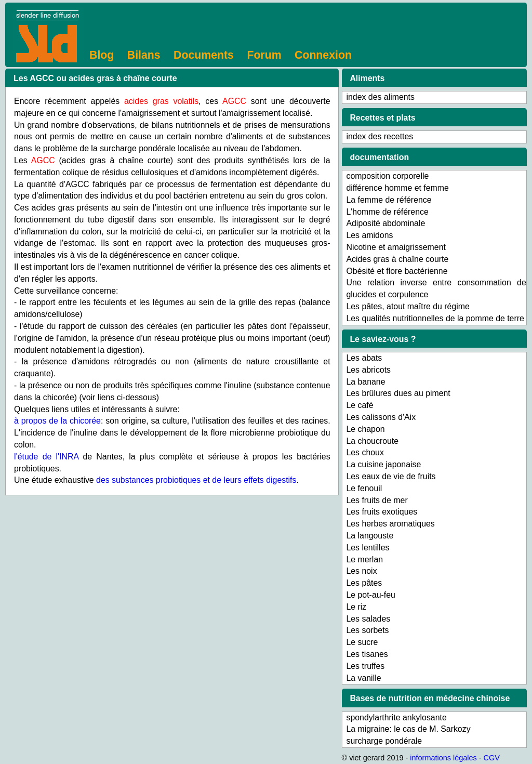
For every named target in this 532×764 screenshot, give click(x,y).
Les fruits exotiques (382, 512)
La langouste (370, 536)
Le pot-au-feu (370, 595)
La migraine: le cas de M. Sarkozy (408, 729)
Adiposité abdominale (385, 223)
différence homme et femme (397, 188)
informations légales (443, 758)
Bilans (144, 55)
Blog (102, 55)
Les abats (364, 358)
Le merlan (364, 559)
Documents (204, 55)
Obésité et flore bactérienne (397, 271)
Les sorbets (367, 630)
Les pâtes (364, 583)
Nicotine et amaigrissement (396, 247)
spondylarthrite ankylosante (396, 717)
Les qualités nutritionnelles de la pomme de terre (435, 318)
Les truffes (365, 666)
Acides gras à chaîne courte (397, 259)
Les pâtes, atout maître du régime (408, 306)
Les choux (365, 452)
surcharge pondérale (384, 741)
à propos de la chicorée (57, 421)
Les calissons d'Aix (381, 417)
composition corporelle (387, 176)
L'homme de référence (387, 212)
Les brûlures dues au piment (398, 393)
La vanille (363, 678)
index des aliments (380, 97)
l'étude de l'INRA (46, 457)
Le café (360, 405)
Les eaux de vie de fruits (391, 476)
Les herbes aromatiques (390, 524)
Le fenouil (364, 488)
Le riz (356, 607)
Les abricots (368, 370)
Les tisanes (367, 654)
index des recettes (380, 136)
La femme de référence (389, 200)
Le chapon (365, 429)
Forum (264, 55)
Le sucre (362, 642)
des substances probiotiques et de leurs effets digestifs (196, 480)
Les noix (361, 571)
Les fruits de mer (377, 500)
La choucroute (372, 441)
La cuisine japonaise (383, 464)
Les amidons (369, 235)
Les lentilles (368, 548)
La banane (365, 382)
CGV (492, 758)
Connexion (323, 55)
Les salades (368, 619)
